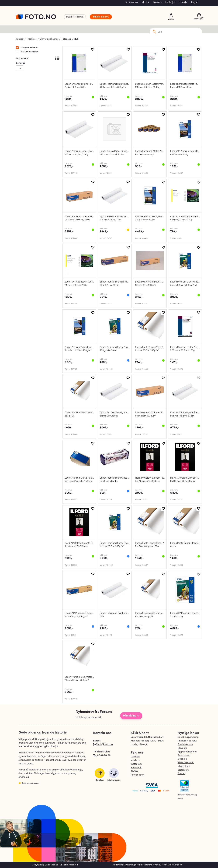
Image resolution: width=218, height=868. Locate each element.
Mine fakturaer (186, 763)
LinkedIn (135, 757)
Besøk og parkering (188, 737)
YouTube (136, 760)
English (195, 2)
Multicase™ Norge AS (172, 865)
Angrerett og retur (187, 741)
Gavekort (157, 2)
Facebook (136, 768)
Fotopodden (137, 775)
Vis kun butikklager (30, 52)
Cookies (182, 759)
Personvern (184, 755)
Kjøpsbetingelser (187, 752)
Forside (20, 39)
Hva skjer (183, 2)
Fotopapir (66, 39)
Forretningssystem (122, 865)
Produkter (32, 39)
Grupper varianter (29, 48)
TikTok (134, 771)
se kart (160, 737)
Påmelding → (131, 716)
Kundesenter (132, 2)
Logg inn (171, 15)
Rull (76, 39)
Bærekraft (183, 770)
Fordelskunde (185, 744)
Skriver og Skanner (49, 39)
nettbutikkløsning (144, 865)
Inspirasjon (170, 2)
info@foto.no (105, 744)
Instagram (136, 764)
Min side (145, 2)
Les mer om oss (31, 783)
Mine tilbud (184, 766)
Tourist (181, 774)
